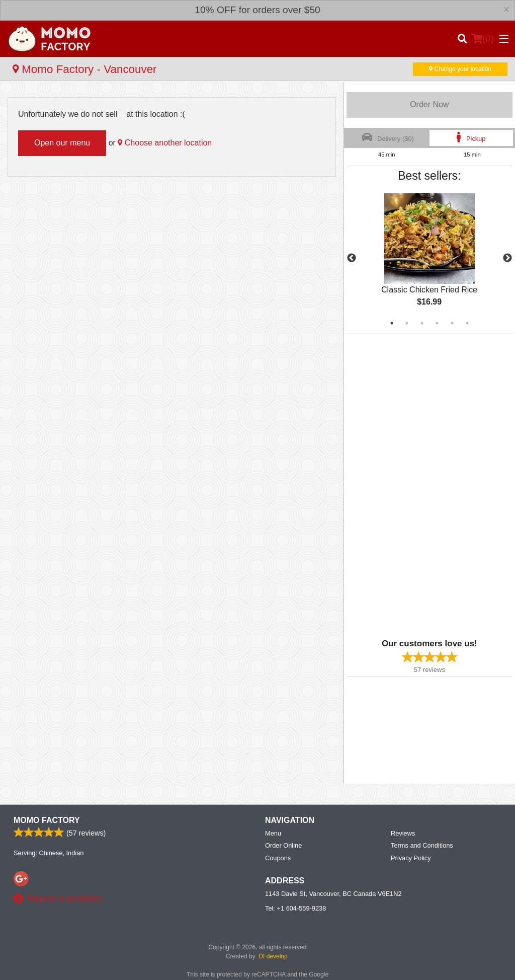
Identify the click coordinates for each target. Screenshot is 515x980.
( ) (483, 39)
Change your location (460, 69)
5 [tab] (452, 323)
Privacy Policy (411, 858)
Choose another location (165, 143)
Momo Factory (47, 820)
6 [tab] (467, 323)
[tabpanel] (430, 258)
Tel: (295, 908)
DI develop (273, 956)
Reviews (403, 833)
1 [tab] (392, 323)
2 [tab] (407, 323)
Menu (273, 833)
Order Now (429, 104)
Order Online (283, 845)
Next (507, 258)
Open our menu (62, 143)
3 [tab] (422, 323)
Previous (352, 258)
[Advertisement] (409, 485)
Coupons (278, 858)
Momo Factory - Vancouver (85, 69)
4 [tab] (437, 323)
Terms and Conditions (422, 845)
